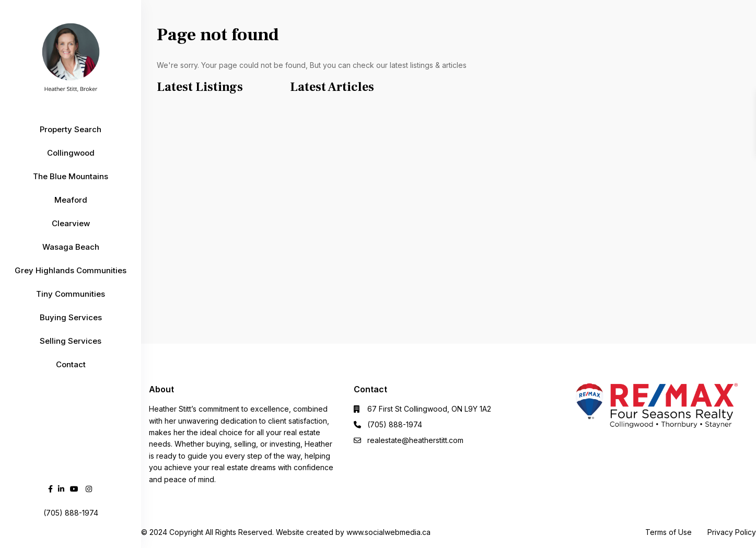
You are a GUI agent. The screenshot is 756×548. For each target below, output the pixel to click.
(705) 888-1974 (395, 424)
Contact (71, 364)
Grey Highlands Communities (71, 270)
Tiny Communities (71, 294)
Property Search (71, 129)
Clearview (71, 223)
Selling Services (71, 341)
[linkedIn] (61, 489)
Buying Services (71, 317)
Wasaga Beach (71, 247)
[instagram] (89, 489)
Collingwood (71, 153)
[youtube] (74, 489)
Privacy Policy (732, 532)
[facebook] (50, 489)
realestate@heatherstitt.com (415, 440)
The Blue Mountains (71, 176)
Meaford (71, 200)
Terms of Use (668, 532)
